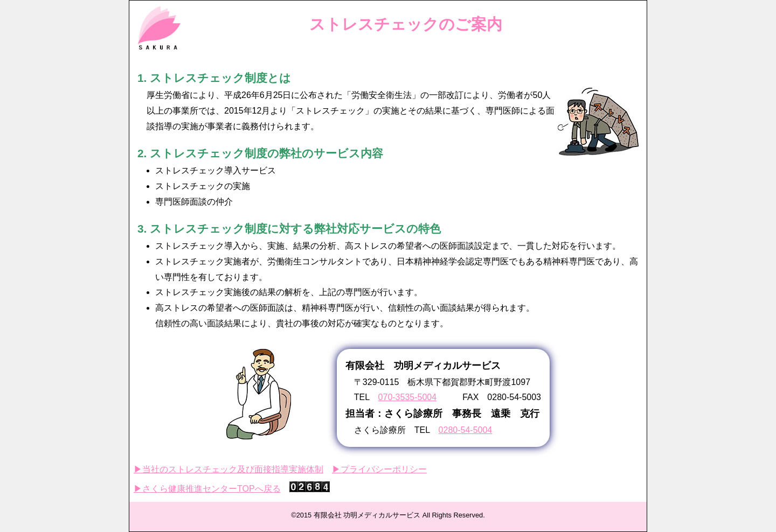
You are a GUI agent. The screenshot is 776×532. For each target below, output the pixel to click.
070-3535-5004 (408, 397)
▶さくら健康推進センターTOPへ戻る (207, 489)
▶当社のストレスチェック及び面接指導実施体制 (228, 469)
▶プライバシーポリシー (379, 469)
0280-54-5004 (466, 430)
